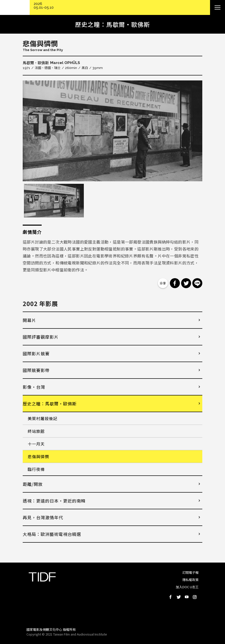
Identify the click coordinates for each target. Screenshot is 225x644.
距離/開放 (33, 484)
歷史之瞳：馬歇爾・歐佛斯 (50, 404)
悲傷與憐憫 (38, 456)
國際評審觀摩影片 (41, 337)
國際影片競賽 (36, 354)
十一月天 (36, 444)
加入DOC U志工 (187, 587)
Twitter (179, 597)
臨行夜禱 (36, 469)
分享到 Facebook (175, 283)
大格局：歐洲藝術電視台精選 (52, 534)
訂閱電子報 (190, 572)
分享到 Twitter (186, 283)
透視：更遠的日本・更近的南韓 (54, 501)
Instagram (195, 597)
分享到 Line (197, 283)
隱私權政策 (190, 580)
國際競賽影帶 (36, 370)
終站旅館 (36, 431)
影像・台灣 (34, 387)
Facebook (171, 597)
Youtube (187, 597)
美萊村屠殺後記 (43, 418)
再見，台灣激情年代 (43, 517)
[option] (112, 131)
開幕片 (29, 320)
